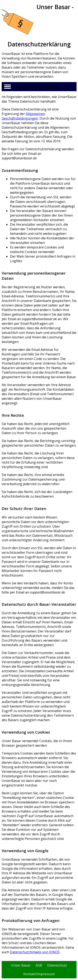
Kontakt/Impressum (39, 974)
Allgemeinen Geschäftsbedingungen (23, 116)
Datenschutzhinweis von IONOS (35, 952)
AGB (39, 965)
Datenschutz (57, 965)
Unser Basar (21, 965)
